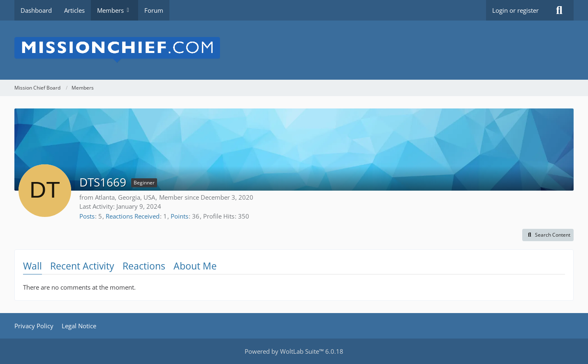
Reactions (144, 266)
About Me (195, 266)
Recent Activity (82, 266)
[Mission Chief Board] (294, 50)
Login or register (515, 10)
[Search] (559, 10)
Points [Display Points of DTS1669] (179, 216)
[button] (548, 235)
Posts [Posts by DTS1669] (87, 216)
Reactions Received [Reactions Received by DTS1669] (133, 216)
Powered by (294, 351)
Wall (32, 266)
